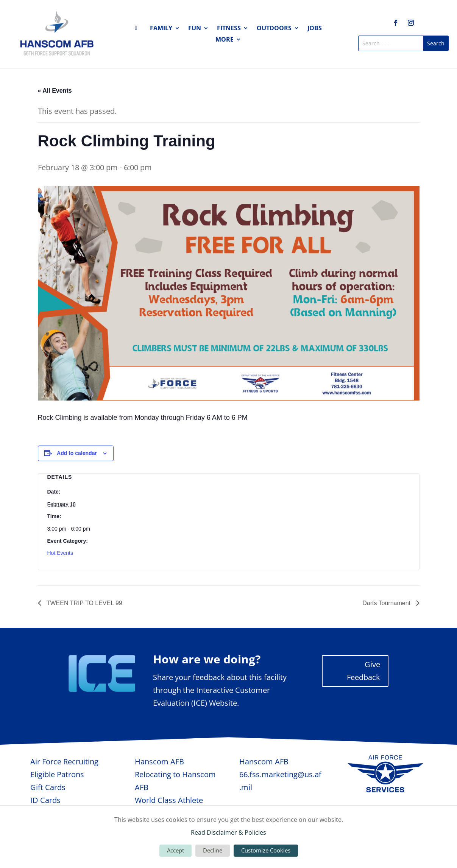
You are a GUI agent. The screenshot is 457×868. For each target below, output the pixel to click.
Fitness (229, 29)
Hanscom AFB (159, 762)
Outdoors (274, 29)
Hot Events (60, 553)
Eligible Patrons (57, 774)
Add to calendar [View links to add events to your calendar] (77, 453)
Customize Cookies (266, 850)
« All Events (55, 91)
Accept (175, 850)
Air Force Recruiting (64, 762)
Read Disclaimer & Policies (228, 832)
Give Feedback (363, 671)
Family (161, 29)
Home (138, 30)
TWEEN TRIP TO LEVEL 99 (84, 603)
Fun (195, 29)
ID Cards (45, 800)
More (225, 40)
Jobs (315, 29)
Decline (213, 850)
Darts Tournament (387, 603)
